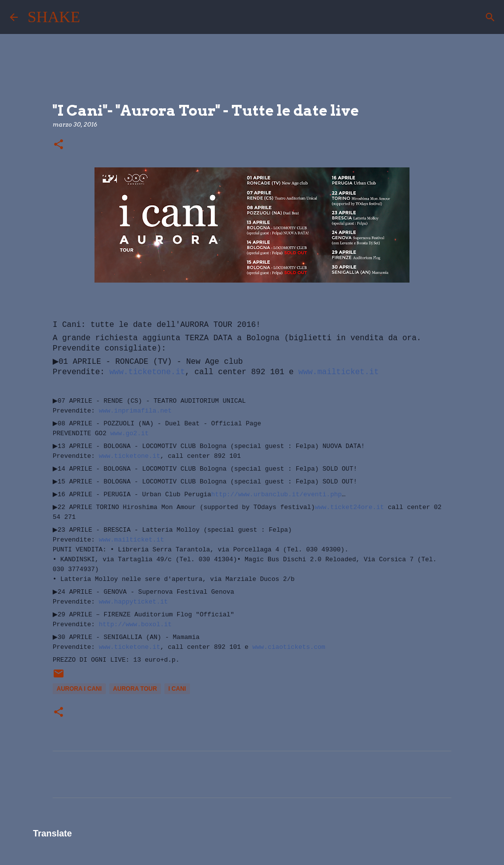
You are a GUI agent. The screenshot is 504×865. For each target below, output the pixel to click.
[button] (59, 145)
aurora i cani (79, 689)
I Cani (177, 689)
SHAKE (54, 17)
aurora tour (135, 689)
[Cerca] (94, 17)
